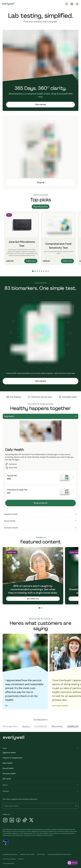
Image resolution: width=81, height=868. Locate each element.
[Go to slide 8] (48, 271)
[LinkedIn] (12, 820)
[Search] (67, 4)
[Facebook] (18, 820)
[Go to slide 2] (35, 271)
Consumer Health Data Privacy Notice (59, 854)
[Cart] (72, 4)
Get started (41, 104)
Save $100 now (33, 599)
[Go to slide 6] (44, 271)
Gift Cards (7, 779)
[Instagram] (5, 820)
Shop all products (41, 207)
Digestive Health (40, 514)
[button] (76, 806)
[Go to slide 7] (46, 271)
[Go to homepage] (8, 4)
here (55, 831)
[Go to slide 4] (39, 271)
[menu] (77, 4)
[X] (31, 820)
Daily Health (40, 416)
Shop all (41, 182)
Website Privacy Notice (27, 854)
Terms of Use (41, 854)
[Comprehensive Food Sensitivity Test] (58, 238)
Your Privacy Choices (9, 859)
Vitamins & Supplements (13, 758)
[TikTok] (25, 820)
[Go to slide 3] (37, 271)
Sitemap (21, 859)
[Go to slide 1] (33, 271)
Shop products (40, 503)
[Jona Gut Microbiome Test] (22, 238)
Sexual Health (40, 521)
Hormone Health (40, 528)
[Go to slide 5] (42, 271)
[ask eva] (73, 863)
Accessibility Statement (10, 854)
